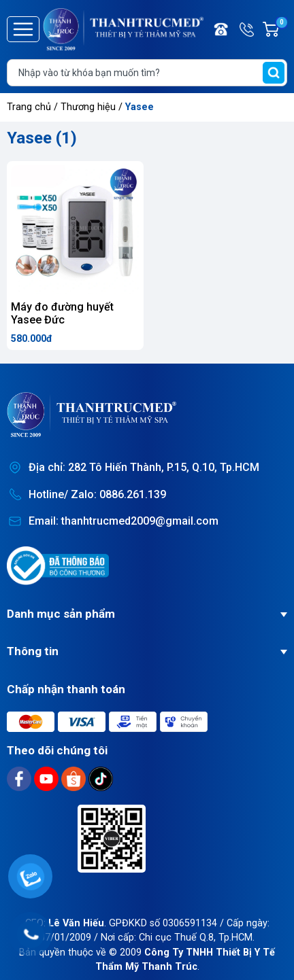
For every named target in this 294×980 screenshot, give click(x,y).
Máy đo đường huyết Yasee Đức (62, 313)
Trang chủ (29, 107)
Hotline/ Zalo (248, 29)
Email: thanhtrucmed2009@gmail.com (124, 521)
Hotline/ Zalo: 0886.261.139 (97, 494)
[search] (274, 73)
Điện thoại (222, 29)
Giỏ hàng (281, 29)
